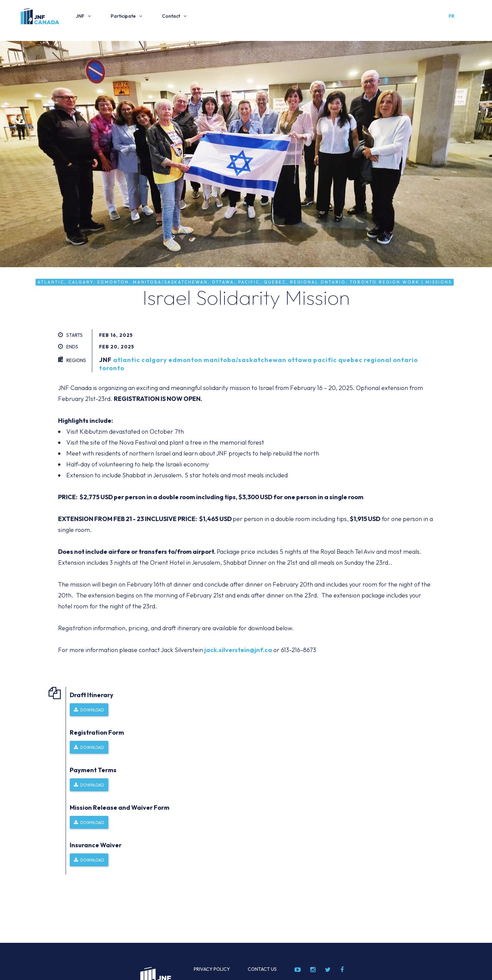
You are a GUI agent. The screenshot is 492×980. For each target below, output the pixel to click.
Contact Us (262, 969)
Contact (171, 16)
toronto (112, 368)
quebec (350, 360)
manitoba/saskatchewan (245, 360)
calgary (154, 360)
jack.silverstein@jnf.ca (238, 650)
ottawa (300, 360)
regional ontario (391, 360)
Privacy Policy (212, 969)
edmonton (185, 360)
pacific (325, 360)
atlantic (127, 360)
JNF (80, 16)
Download (92, 710)
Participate (123, 16)
